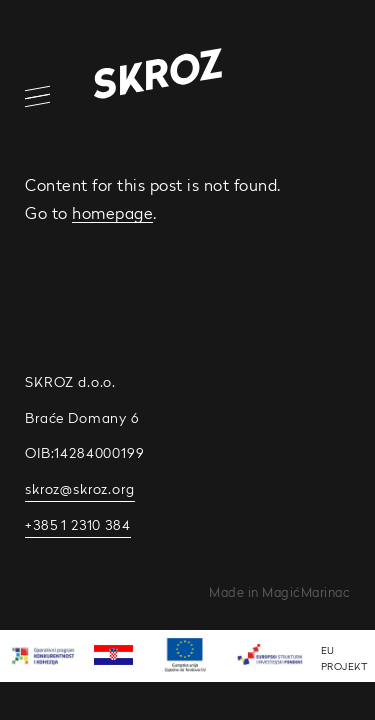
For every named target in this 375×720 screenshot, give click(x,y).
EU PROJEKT (344, 658)
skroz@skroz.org (80, 489)
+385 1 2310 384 (78, 525)
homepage (112, 213)
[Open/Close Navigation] (25, 96)
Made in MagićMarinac (279, 592)
